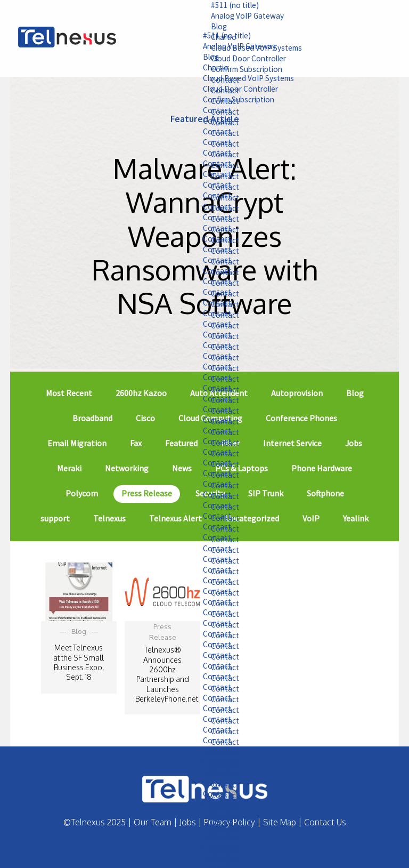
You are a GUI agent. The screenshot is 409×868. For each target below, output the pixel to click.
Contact (202, 114)
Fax (136, 443)
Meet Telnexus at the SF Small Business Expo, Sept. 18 (79, 662)
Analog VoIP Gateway (234, 17)
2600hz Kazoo (141, 393)
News (182, 468)
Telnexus (109, 518)
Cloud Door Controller (227, 92)
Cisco (145, 418)
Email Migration (77, 443)
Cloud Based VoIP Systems (235, 81)
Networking (127, 468)
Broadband (92, 418)
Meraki (69, 468)
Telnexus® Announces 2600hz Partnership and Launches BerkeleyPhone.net (167, 674)
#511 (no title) (221, 5)
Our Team (153, 822)
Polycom (82, 493)
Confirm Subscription (226, 102)
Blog (204, 28)
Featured (181, 443)
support (55, 518)
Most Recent (69, 393)
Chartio (201, 69)
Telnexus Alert (175, 518)
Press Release (147, 493)
